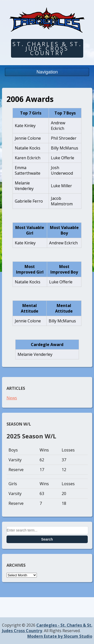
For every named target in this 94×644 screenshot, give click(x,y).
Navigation (47, 72)
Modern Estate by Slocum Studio (60, 636)
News (12, 398)
